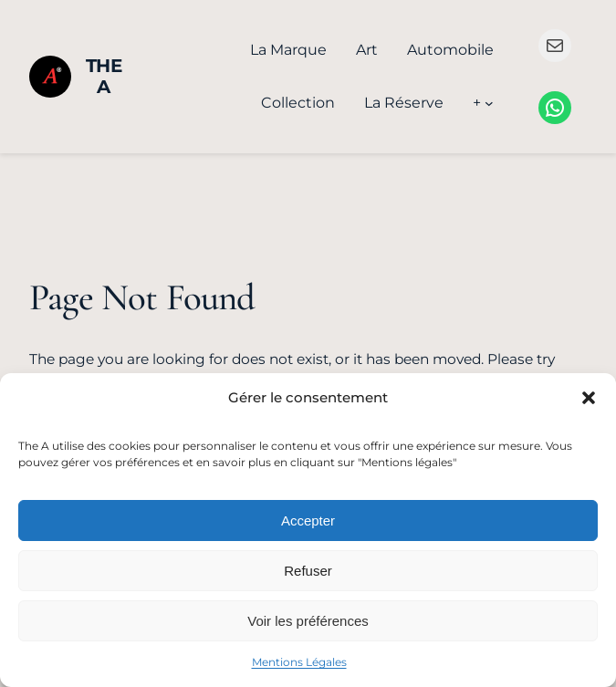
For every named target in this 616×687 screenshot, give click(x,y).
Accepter (308, 520)
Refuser (308, 571)
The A (104, 76)
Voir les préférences (308, 621)
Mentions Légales (299, 662)
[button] (589, 398)
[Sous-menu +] (489, 103)
